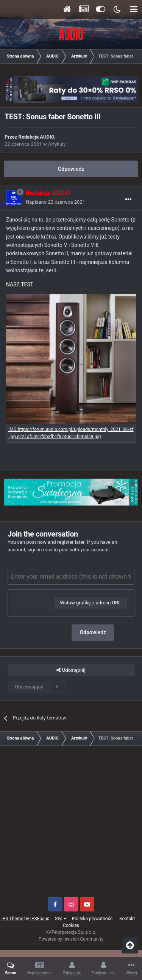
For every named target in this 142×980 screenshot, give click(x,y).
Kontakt (127, 919)
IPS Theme (12, 919)
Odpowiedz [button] (93, 632)
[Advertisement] (71, 824)
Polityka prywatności (93, 919)
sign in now (40, 550)
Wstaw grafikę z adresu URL (90, 603)
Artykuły (57, 144)
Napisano (55, 202)
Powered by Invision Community (71, 939)
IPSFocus (40, 919)
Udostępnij (71, 670)
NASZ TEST (20, 284)
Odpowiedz (71, 169)
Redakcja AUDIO (36, 137)
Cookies (71, 925)
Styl (61, 919)
